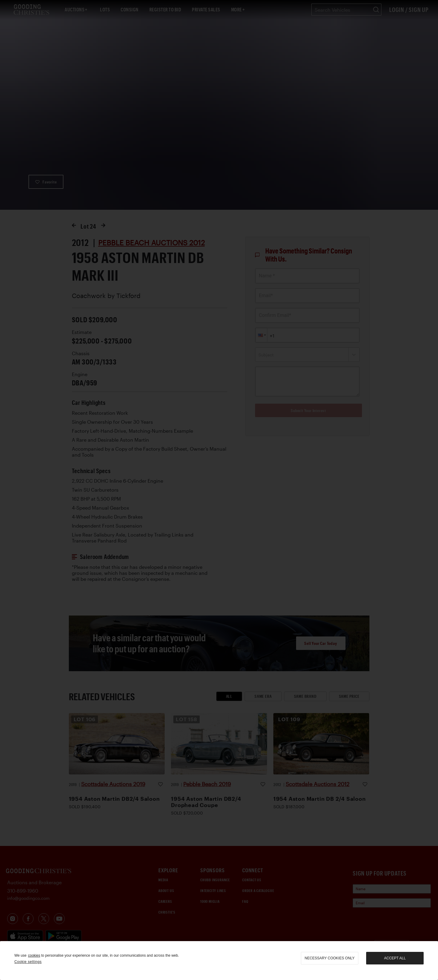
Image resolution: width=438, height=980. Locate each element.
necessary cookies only (330, 958)
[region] (219, 961)
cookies (34, 955)
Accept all (395, 958)
